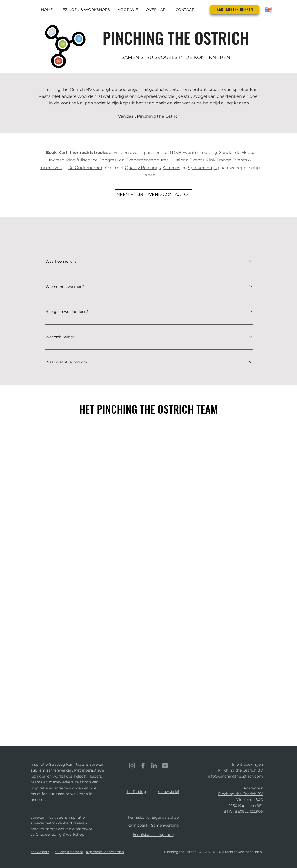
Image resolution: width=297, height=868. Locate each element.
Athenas (171, 168)
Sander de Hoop (236, 152)
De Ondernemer (85, 168)
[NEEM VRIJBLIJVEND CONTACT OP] (153, 195)
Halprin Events (189, 160)
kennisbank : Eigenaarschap (153, 817)
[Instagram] (132, 765)
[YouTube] (165, 765)
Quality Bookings (143, 168)
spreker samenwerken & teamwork (63, 829)
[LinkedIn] (154, 765)
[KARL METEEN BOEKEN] (235, 10)
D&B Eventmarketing (195, 152)
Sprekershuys (202, 168)
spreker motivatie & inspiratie (58, 817)
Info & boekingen (247, 764)
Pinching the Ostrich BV (240, 794)
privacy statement (69, 852)
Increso (57, 160)
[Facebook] (143, 765)
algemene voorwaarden (105, 852)
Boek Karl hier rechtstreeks (77, 152)
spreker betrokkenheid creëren (59, 823)
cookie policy (41, 852)
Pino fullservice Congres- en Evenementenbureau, (119, 160)
